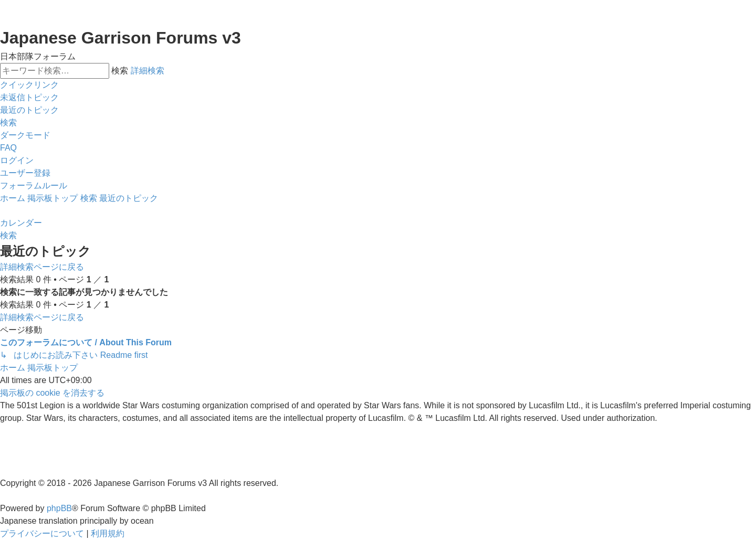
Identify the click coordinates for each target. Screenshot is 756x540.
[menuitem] (29, 98)
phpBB (59, 508)
